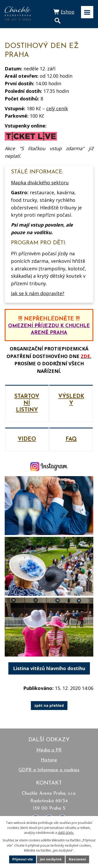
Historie (49, 760)
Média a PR (49, 750)
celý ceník (57, 108)
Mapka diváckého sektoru (40, 183)
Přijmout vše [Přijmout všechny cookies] (23, 859)
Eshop (68, 12)
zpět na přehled (49, 706)
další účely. (66, 833)
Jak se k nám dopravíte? (38, 293)
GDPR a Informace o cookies (49, 770)
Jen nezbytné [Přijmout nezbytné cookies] (51, 859)
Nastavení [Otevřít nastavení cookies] (77, 859)
